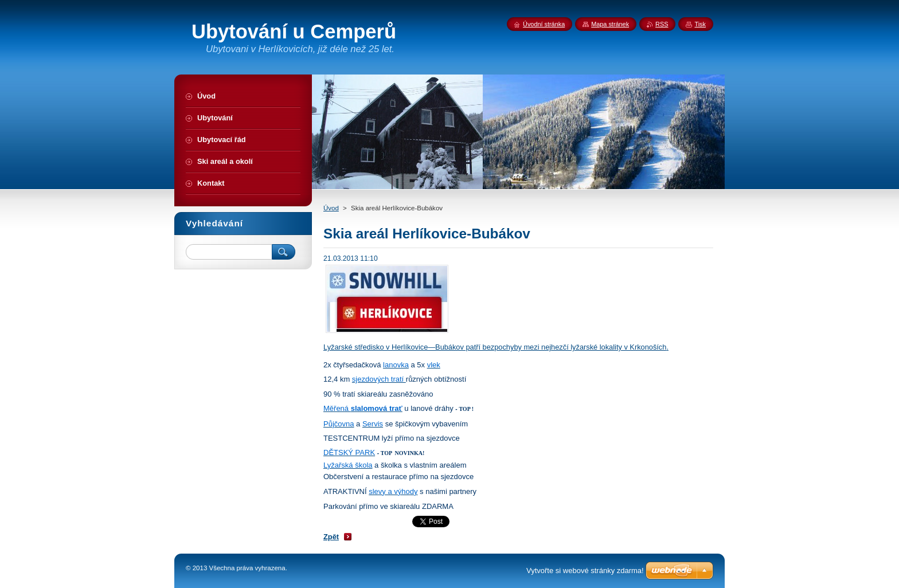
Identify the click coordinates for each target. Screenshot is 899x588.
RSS (662, 24)
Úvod (331, 208)
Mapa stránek (610, 24)
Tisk (700, 24)
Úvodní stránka (544, 24)
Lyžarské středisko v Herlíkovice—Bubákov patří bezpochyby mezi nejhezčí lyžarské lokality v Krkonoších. (496, 347)
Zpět (331, 537)
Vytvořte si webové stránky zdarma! (585, 571)
